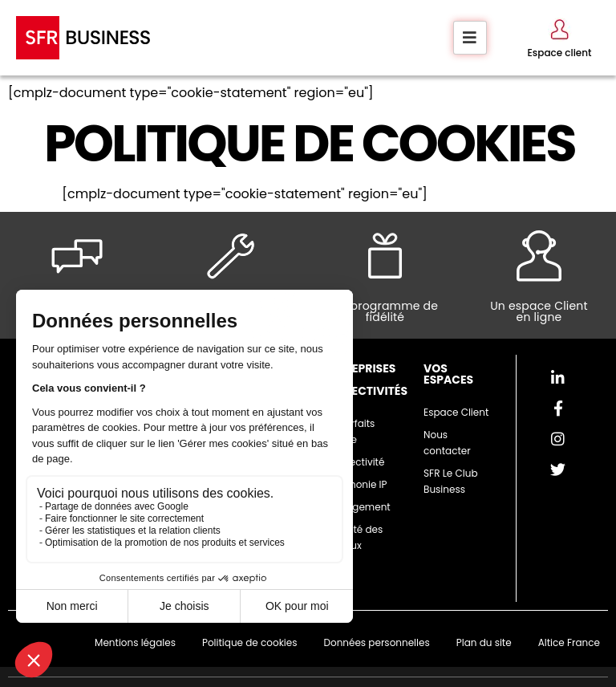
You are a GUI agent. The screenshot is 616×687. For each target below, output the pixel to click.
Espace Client (456, 412)
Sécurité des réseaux (354, 537)
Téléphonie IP (356, 484)
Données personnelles (376, 642)
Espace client (560, 53)
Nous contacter (447, 443)
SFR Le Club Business (450, 481)
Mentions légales (135, 642)
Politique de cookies (250, 642)
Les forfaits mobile (350, 431)
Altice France (569, 642)
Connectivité (355, 462)
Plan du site (484, 642)
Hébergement (357, 507)
